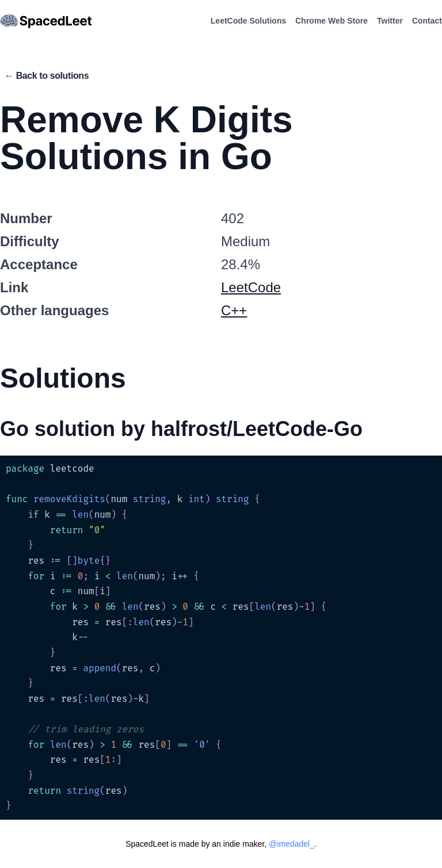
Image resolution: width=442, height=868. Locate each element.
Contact (427, 21)
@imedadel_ (292, 844)
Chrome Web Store (331, 21)
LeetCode (251, 287)
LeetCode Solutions (248, 21)
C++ (234, 310)
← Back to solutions (47, 76)
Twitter (390, 21)
